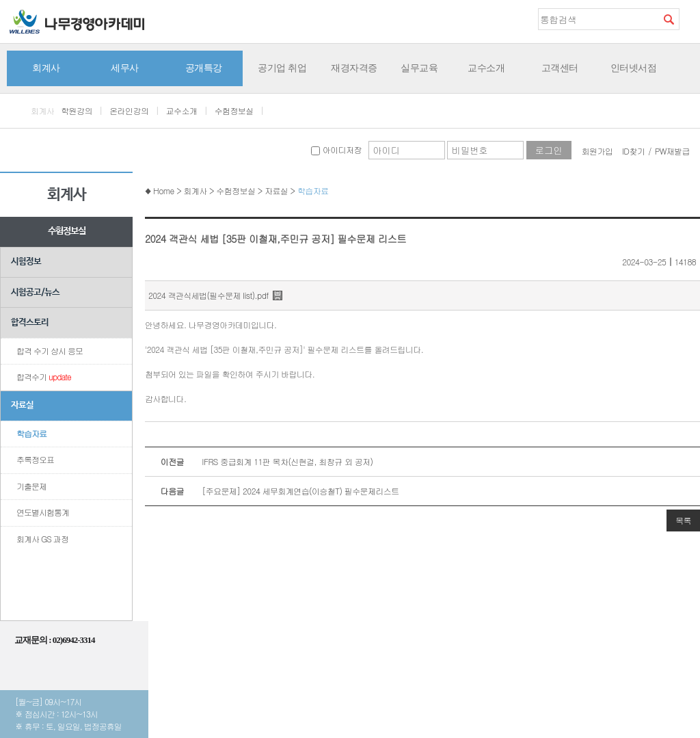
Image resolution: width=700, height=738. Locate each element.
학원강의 (77, 110)
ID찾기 (634, 151)
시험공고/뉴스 (35, 292)
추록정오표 (35, 459)
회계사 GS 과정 (42, 539)
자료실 (22, 405)
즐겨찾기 (690, 18)
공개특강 (204, 68)
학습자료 (31, 433)
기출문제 (31, 486)
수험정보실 (234, 110)
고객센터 (560, 68)
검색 (669, 19)
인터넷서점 (634, 68)
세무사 (125, 68)
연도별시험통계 (43, 512)
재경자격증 (354, 68)
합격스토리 (30, 322)
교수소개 (486, 68)
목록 (683, 520)
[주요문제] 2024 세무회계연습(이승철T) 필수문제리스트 (272, 491)
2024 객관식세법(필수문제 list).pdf (208, 295)
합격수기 (44, 377)
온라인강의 (129, 110)
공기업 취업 (282, 68)
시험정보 (26, 262)
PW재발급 (672, 151)
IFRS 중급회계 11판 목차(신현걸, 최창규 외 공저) (259, 462)
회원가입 (597, 151)
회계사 (46, 68)
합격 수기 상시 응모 (50, 351)
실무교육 (419, 68)
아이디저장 (336, 149)
